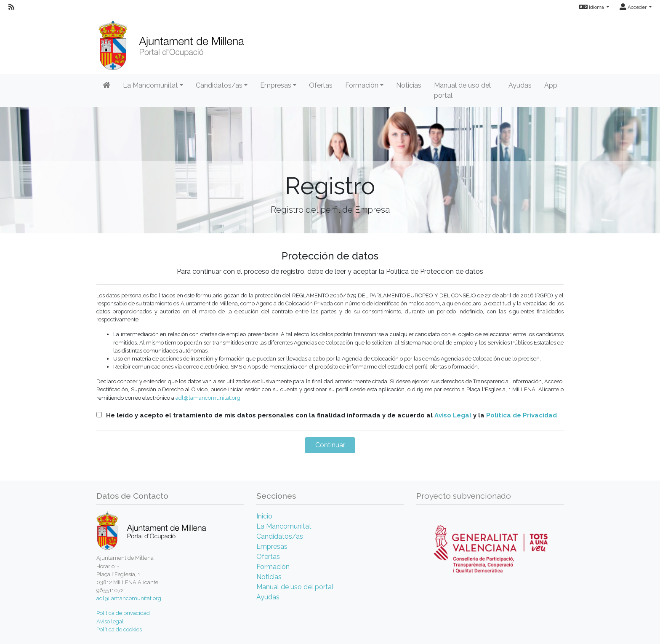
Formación (273, 567)
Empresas (272, 546)
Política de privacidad (123, 613)
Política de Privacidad (522, 415)
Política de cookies (119, 629)
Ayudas (520, 85)
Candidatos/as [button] (219, 85)
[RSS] (11, 7)
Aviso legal (110, 621)
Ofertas (321, 85)
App (551, 85)
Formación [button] (362, 85)
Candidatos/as (280, 536)
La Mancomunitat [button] (150, 85)
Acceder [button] (634, 7)
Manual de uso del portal (462, 90)
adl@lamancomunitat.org (208, 398)
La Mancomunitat (284, 526)
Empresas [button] (276, 85)
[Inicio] (171, 42)
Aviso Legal (453, 415)
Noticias (409, 85)
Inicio (264, 516)
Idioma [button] (592, 7)
